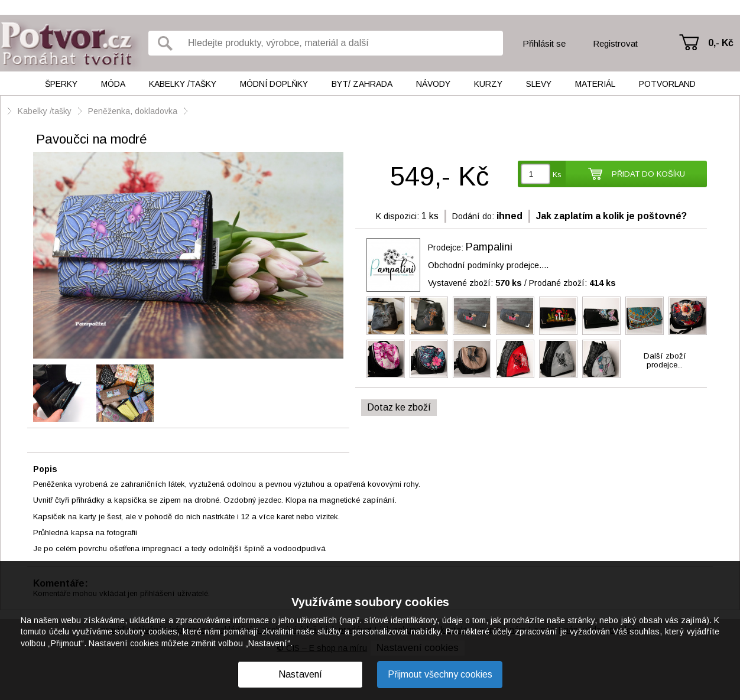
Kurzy (488, 84)
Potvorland (667, 84)
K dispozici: (397, 216)
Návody (433, 84)
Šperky (61, 84)
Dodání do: (473, 216)
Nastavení (300, 674)
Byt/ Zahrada (362, 84)
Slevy (539, 84)
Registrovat (615, 43)
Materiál (595, 84)
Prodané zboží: (572, 283)
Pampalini (489, 247)
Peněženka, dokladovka (133, 111)
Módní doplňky (274, 84)
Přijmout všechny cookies (440, 674)
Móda (113, 84)
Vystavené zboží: (475, 283)
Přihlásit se (544, 43)
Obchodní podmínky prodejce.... (488, 265)
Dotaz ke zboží (399, 407)
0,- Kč (721, 43)
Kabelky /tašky (183, 84)
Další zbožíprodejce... (665, 360)
